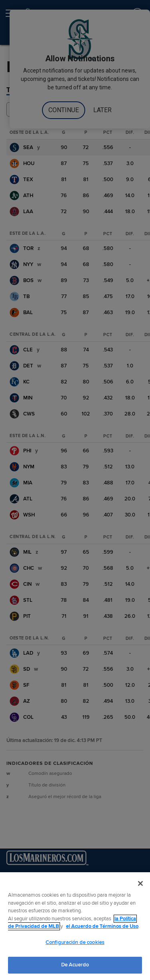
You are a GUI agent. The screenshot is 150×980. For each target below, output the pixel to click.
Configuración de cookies (75, 942)
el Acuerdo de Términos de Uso (102, 926)
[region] (75, 926)
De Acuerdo (75, 965)
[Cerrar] (140, 883)
